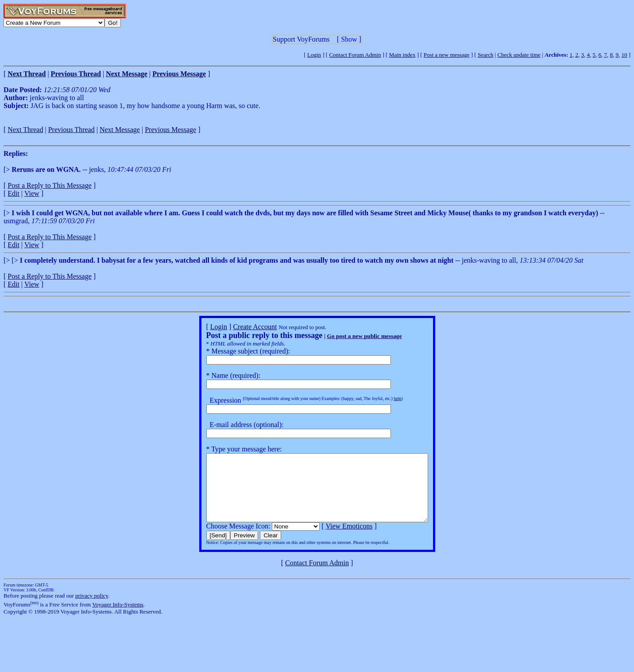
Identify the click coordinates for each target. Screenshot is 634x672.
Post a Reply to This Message (49, 185)
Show (349, 39)
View (32, 193)
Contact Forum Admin (355, 55)
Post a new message (447, 55)
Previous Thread (72, 130)
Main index (402, 55)
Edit (14, 193)
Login (314, 55)
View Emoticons (336, 539)
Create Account (242, 327)
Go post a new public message (351, 336)
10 (624, 55)
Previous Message (170, 130)
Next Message (120, 130)
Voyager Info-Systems (118, 618)
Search (485, 55)
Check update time (519, 55)
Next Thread (25, 130)
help (384, 398)
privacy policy (92, 609)
